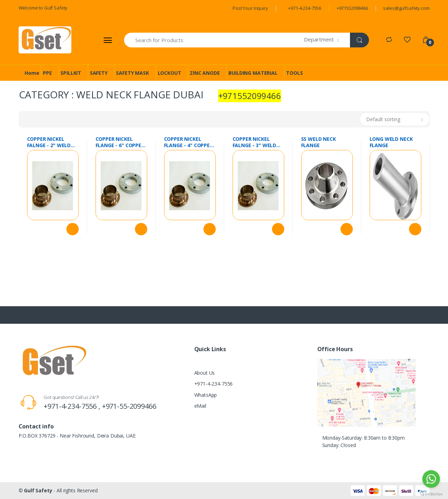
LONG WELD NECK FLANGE (391, 142)
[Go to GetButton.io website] (431, 492)
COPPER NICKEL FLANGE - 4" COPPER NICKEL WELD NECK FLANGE (189, 142)
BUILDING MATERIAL (253, 73)
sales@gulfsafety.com (406, 8)
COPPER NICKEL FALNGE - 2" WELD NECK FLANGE (49, 142)
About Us (205, 373)
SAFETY (99, 73)
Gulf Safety (38, 490)
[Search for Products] (214, 40)
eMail (200, 406)
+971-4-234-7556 (305, 8)
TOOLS (294, 73)
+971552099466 (352, 8)
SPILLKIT (71, 73)
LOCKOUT (170, 73)
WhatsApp (206, 395)
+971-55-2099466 (129, 406)
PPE (47, 73)
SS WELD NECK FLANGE (319, 142)
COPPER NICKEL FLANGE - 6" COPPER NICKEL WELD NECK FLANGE (120, 142)
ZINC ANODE (205, 73)
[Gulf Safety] (45, 40)
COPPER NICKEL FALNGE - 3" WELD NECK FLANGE (255, 142)
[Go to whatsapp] (431, 479)
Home (32, 73)
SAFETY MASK (132, 73)
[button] (327, 40)
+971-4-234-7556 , (73, 406)
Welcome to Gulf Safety (43, 8)
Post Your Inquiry (250, 8)
